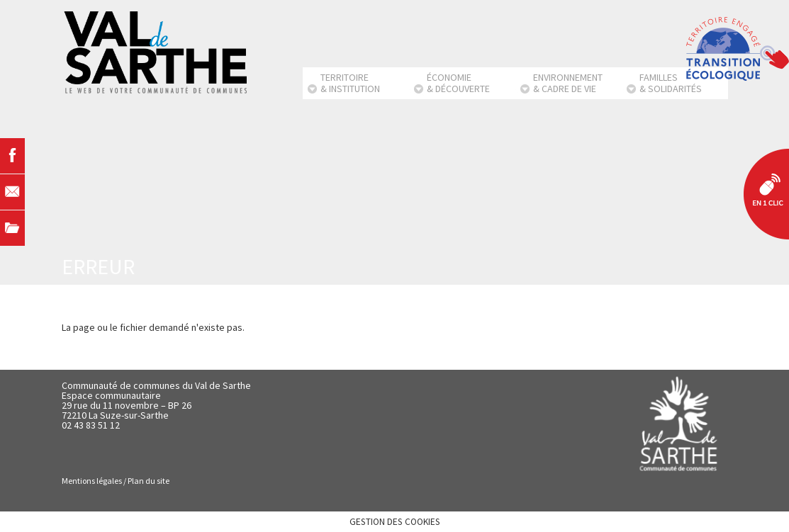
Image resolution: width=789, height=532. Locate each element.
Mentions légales (92, 481)
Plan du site (149, 481)
